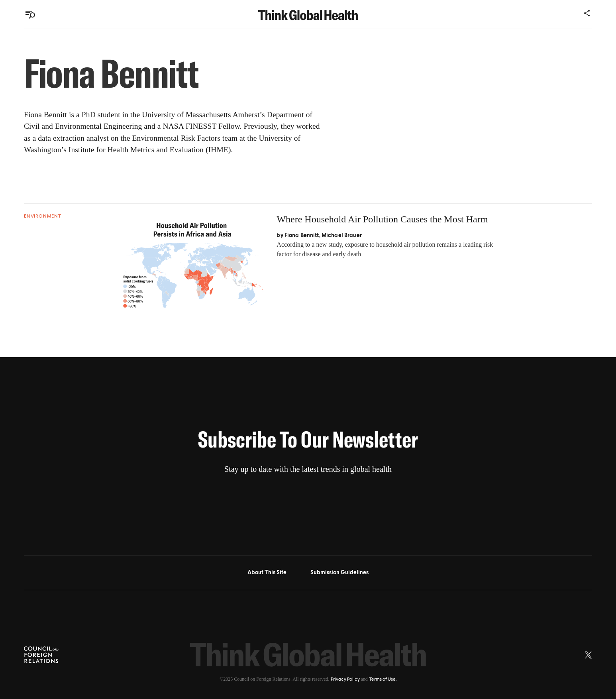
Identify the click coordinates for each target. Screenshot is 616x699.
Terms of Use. (383, 679)
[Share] (587, 13)
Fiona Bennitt (302, 236)
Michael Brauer (342, 236)
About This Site (267, 573)
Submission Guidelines (339, 573)
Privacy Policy (345, 679)
